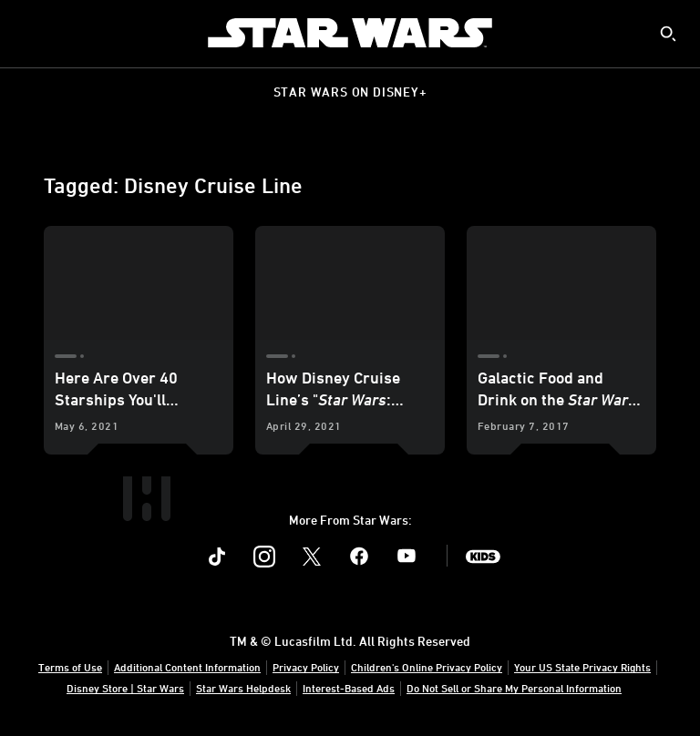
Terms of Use (70, 667)
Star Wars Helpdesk (243, 688)
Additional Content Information (187, 667)
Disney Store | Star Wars (125, 688)
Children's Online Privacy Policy (427, 667)
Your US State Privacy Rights (582, 667)
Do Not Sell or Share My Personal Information (514, 688)
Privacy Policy (306, 667)
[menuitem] (29, 33)
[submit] (668, 34)
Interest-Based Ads (349, 688)
